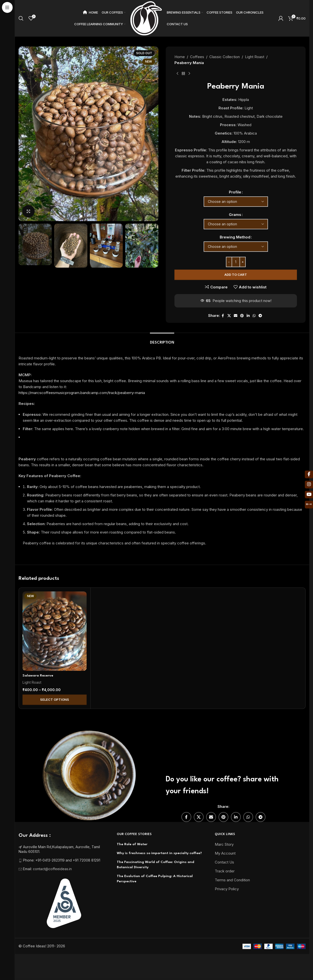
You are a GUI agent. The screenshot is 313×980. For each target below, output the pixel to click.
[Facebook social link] (223, 316)
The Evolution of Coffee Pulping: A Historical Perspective (155, 879)
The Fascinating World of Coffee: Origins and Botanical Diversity (156, 865)
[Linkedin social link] (248, 316)
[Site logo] (146, 18)
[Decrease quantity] (229, 262)
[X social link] (229, 316)
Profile (235, 192)
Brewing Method (235, 237)
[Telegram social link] (260, 316)
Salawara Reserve (38, 676)
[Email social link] (236, 316)
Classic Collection (225, 57)
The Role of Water (132, 844)
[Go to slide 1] (81, 216)
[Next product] (189, 74)
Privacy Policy (227, 889)
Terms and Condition (232, 880)
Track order (225, 871)
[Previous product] (177, 74)
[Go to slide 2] (86, 216)
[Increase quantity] (243, 262)
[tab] (162, 340)
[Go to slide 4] (96, 216)
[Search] (21, 18)
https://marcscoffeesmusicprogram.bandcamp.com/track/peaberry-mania (82, 393)
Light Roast (255, 57)
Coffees (197, 57)
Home (180, 57)
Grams (235, 215)
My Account (225, 853)
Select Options (55, 700)
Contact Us (224, 862)
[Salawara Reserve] (55, 631)
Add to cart (236, 275)
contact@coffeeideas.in (53, 869)
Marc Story (224, 844)
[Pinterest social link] (242, 316)
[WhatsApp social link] (254, 316)
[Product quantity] (236, 262)
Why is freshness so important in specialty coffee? (159, 853)
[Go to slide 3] (91, 216)
